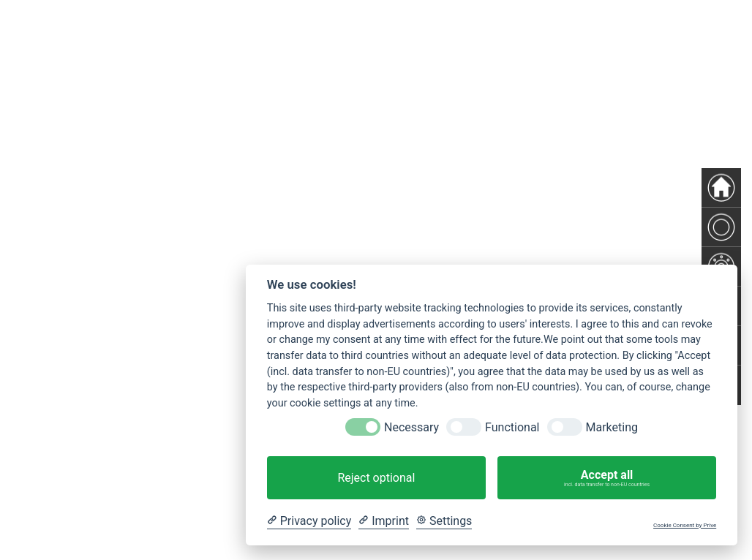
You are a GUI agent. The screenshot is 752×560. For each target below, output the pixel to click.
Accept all (607, 478)
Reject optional (376, 478)
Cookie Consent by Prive (685, 525)
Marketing (612, 427)
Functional (512, 427)
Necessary (411, 427)
